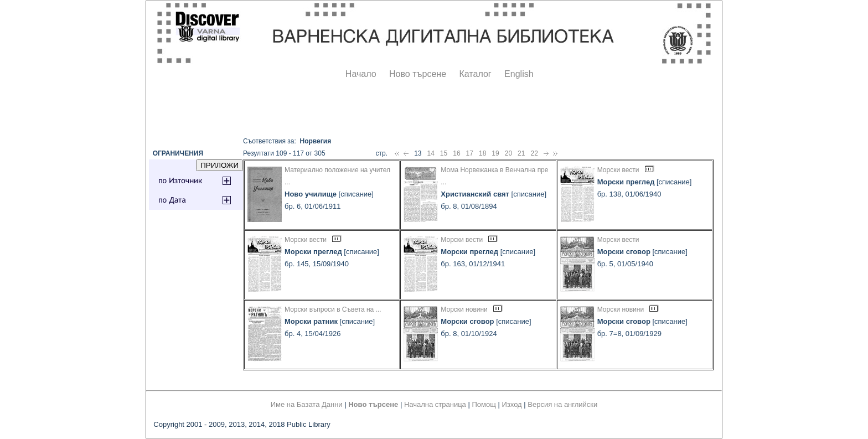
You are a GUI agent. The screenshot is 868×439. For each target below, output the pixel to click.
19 (495, 153)
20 (508, 153)
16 (456, 153)
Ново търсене (418, 74)
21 (521, 153)
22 (534, 153)
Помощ (484, 404)
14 (430, 153)
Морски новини (464, 309)
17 (470, 153)
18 (482, 153)
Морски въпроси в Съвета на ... (333, 309)
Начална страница (435, 404)
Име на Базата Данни (307, 404)
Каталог (475, 74)
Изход (512, 404)
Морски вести (618, 170)
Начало (361, 74)
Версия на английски (562, 404)
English (519, 74)
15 (444, 153)
